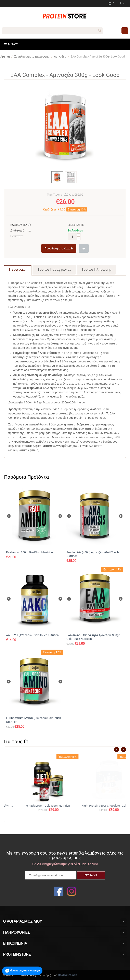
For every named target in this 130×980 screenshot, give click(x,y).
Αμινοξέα (60, 56)
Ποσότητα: (17, 236)
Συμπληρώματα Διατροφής (32, 56)
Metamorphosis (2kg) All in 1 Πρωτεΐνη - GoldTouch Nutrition (35, 806)
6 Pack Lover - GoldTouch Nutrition (96, 806)
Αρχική (5, 56)
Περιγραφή (18, 269)
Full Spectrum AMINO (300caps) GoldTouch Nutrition (34, 720)
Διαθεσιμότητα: (21, 230)
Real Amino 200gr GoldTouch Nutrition (30, 552)
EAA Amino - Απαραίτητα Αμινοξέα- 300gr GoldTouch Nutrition (93, 637)
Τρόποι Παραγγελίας (54, 269)
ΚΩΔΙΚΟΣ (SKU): (21, 225)
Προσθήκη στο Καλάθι (59, 248)
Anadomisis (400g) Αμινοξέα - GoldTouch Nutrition (93, 554)
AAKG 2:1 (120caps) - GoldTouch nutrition (32, 635)
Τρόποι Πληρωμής (97, 269)
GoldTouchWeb (67, 975)
